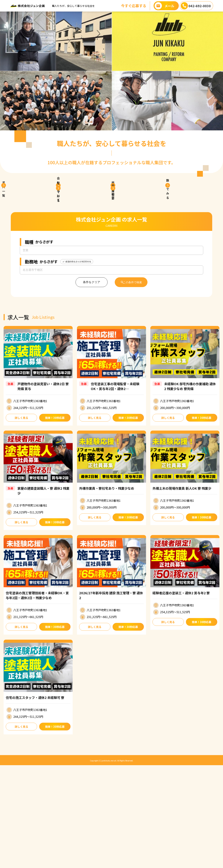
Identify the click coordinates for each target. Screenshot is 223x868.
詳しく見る (21, 519)
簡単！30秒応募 (55, 519)
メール (169, 6)
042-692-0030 (200, 6)
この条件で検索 (133, 383)
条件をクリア (89, 383)
